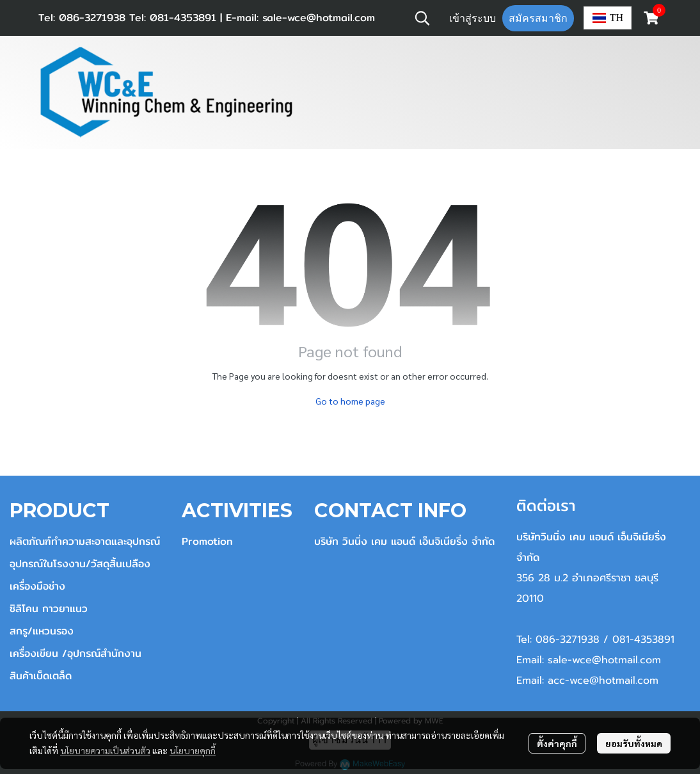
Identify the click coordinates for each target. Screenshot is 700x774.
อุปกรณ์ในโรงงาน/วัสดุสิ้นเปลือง (80, 564)
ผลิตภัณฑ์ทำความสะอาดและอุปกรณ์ (85, 541)
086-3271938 (92, 18)
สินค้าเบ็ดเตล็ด (41, 676)
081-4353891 (181, 18)
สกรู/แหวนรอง (42, 631)
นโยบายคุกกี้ (193, 750)
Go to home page (350, 401)
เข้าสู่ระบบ (473, 18)
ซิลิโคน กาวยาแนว (49, 609)
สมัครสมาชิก (538, 18)
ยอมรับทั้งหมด (634, 743)
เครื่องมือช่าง (37, 586)
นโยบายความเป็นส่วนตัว (105, 750)
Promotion (207, 541)
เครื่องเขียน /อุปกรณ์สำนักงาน (76, 653)
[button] (422, 18)
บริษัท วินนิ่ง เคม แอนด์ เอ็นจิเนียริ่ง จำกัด (404, 541)
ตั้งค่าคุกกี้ (557, 743)
